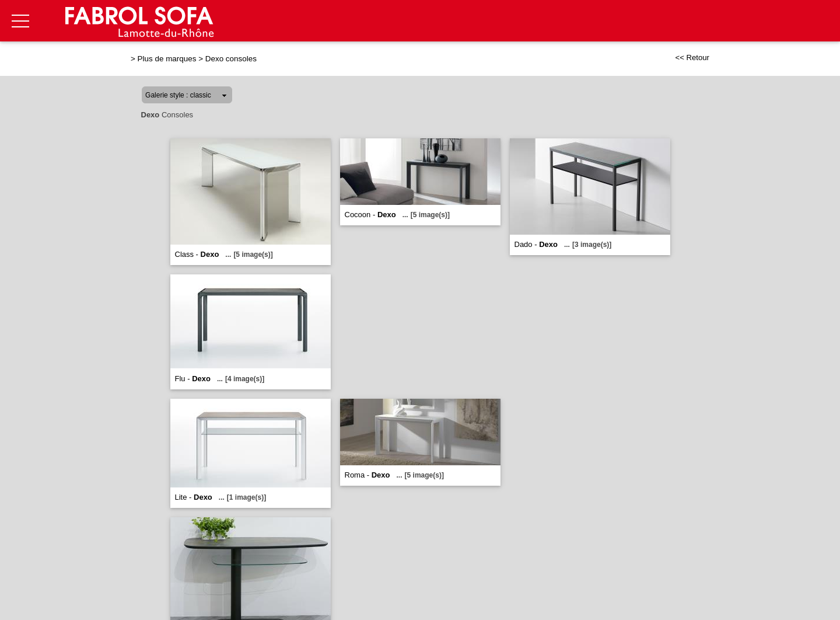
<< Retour (692, 58)
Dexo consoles (231, 59)
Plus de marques (167, 59)
